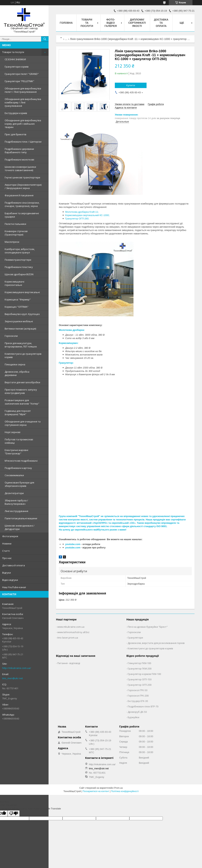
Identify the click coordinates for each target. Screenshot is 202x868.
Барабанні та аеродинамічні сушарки (22, 215)
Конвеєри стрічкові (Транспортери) (16, 233)
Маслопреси (12, 242)
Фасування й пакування (19, 195)
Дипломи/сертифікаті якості (137, 23)
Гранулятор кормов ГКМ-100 (144, 674)
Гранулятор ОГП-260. (77, 219)
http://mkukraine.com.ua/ (17, 668)
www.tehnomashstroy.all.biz (73, 632)
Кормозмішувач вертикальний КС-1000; (87, 215)
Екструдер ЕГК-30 (138, 701)
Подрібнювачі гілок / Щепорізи (23, 142)
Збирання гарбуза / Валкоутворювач (16, 502)
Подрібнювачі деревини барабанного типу (19, 151)
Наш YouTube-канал (14, 587)
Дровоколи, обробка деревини (17, 373)
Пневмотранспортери (18, 260)
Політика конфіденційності (125, 791)
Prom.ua (118, 788)
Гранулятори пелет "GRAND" (22, 74)
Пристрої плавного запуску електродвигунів (21, 391)
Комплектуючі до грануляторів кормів (23, 355)
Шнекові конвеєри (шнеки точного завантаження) (20, 168)
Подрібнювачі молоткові (19, 160)
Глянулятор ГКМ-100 (139, 663)
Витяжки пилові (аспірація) (20, 329)
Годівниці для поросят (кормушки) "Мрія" (18, 413)
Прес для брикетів (15, 134)
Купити (131, 85)
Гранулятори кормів (17, 67)
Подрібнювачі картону (18, 468)
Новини (7, 544)
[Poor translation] (14, 813)
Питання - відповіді (69, 663)
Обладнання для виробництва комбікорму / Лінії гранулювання (23, 102)
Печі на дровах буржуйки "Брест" (148, 627)
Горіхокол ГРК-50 (137, 690)
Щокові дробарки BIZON (19, 274)
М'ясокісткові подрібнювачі (21, 461)
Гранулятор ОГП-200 (140, 685)
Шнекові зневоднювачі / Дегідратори (20, 527)
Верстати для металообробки (22, 382)
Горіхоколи (11, 336)
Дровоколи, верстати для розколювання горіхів (156, 643)
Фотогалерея (10, 536)
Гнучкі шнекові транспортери (22, 177)
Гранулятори (135, 638)
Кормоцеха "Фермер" (18, 299)
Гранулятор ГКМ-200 (140, 669)
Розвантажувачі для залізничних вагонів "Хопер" (22, 402)
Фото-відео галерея (111, 23)
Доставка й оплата (14, 565)
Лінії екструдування (16, 511)
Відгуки (7, 573)
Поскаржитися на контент (96, 791)
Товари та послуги (13, 52)
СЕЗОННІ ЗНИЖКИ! (15, 59)
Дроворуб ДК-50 (137, 712)
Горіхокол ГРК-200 (138, 696)
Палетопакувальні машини (21, 518)
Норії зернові (13, 432)
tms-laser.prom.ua (68, 638)
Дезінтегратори (14, 493)
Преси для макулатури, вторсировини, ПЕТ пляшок (21, 345)
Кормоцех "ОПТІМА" (17, 307)
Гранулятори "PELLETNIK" (19, 81)
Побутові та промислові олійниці (19, 441)
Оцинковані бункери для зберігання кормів (19, 484)
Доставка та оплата (161, 23)
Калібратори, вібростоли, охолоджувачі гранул (20, 251)
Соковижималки (14, 475)
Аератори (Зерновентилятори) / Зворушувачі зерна (23, 186)
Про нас (7, 558)
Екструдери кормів (16, 113)
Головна (66, 23)
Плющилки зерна (15, 364)
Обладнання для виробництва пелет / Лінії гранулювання (23, 90)
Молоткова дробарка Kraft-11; (82, 212)
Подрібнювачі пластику (19, 267)
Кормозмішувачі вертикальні (22, 292)
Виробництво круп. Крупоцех (22, 314)
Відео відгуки (10, 580)
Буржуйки (133, 717)
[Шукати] (45, 39)
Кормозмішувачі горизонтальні (14, 283)
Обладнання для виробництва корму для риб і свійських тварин (23, 124)
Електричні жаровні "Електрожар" (16, 452)
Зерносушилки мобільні (19, 321)
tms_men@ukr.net (13, 678)
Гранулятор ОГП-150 (140, 679)
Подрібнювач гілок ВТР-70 (143, 706)
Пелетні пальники (15, 224)
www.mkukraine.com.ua (71, 627)
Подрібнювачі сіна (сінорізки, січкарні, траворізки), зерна (22, 204)
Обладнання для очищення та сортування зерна (23, 423)
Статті (6, 551)
